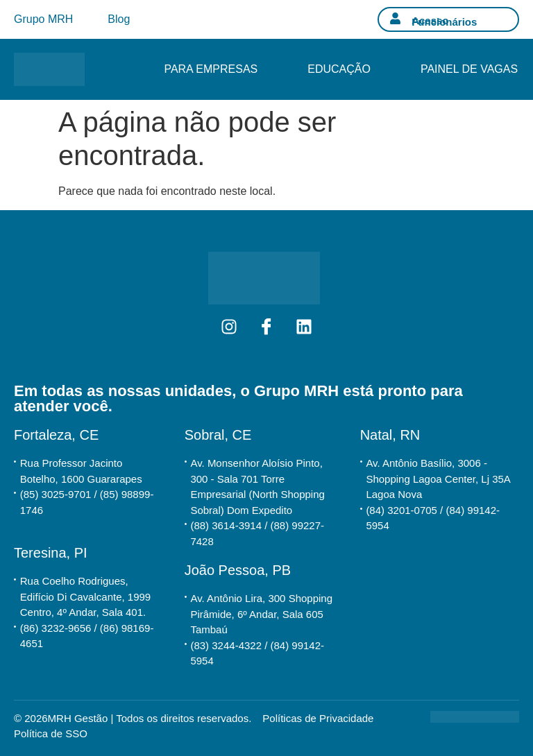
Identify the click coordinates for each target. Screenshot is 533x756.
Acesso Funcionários (444, 21)
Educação (339, 69)
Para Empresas (211, 69)
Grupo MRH (43, 19)
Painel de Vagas (469, 69)
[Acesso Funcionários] (395, 18)
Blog (119, 19)
